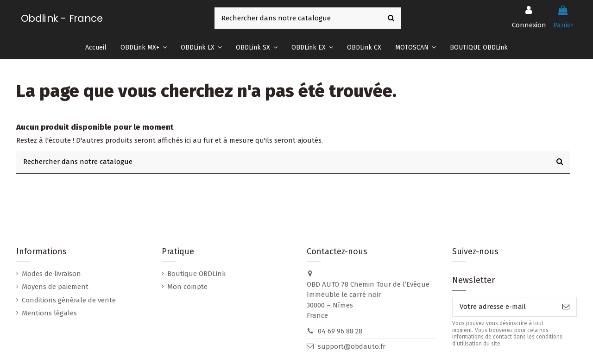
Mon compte (187, 287)
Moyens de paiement (55, 287)
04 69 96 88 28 (340, 331)
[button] (144, 48)
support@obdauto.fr (352, 346)
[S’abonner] (566, 307)
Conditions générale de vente (69, 300)
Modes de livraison (51, 274)
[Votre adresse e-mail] (504, 307)
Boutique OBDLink (196, 274)
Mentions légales (49, 313)
